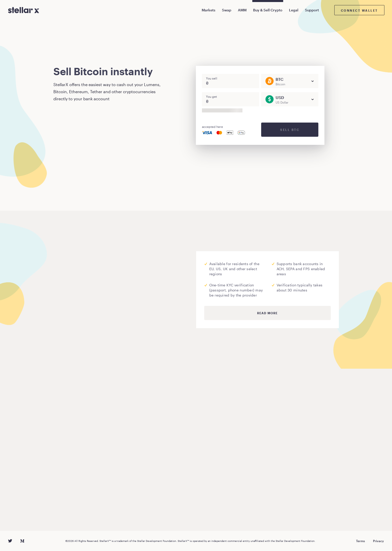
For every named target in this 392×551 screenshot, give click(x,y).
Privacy (378, 541)
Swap (227, 10)
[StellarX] (24, 10)
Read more (267, 313)
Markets (209, 10)
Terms (360, 541)
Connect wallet (359, 10)
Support (312, 10)
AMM (242, 10)
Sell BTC (290, 130)
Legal (294, 10)
